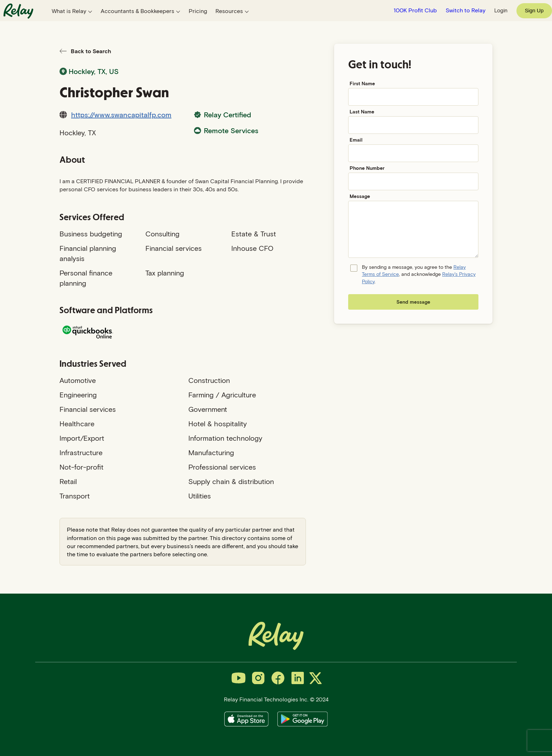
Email (356, 140)
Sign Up (534, 10)
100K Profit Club (415, 10)
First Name (362, 83)
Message (360, 196)
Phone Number (367, 168)
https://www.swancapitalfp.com (121, 114)
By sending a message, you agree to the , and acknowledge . (419, 274)
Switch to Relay (466, 10)
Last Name (362, 111)
